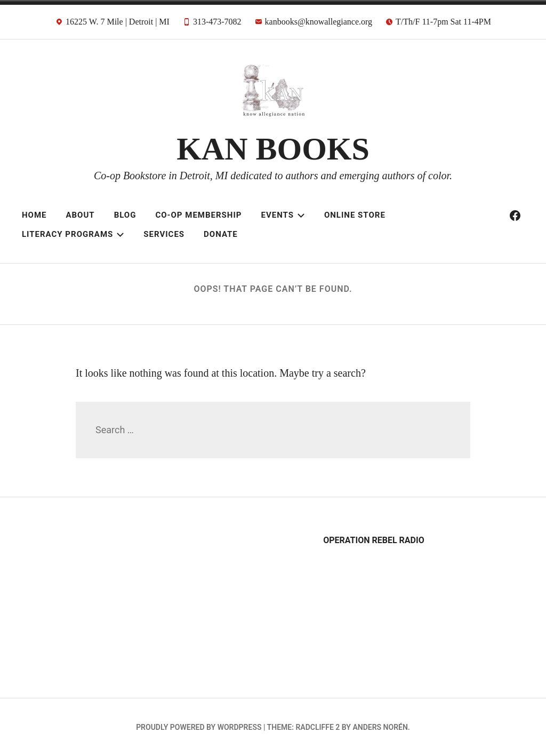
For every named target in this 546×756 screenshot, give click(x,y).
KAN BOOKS (273, 149)
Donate (221, 234)
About (80, 215)
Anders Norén (380, 727)
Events (283, 215)
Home (34, 215)
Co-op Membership (198, 215)
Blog (125, 215)
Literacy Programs (73, 234)
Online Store (355, 215)
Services (164, 234)
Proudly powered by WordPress (199, 727)
